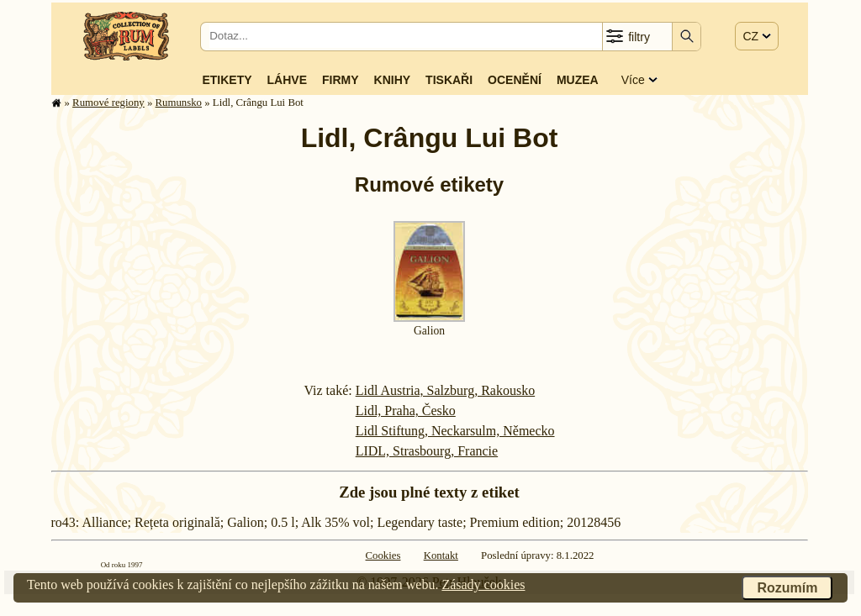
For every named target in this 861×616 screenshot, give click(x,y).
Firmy (341, 80)
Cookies (383, 555)
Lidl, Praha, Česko (406, 411)
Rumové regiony (108, 103)
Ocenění (515, 80)
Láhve (287, 80)
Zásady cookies (483, 584)
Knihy (393, 80)
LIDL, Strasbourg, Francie (427, 451)
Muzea (578, 80)
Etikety (227, 80)
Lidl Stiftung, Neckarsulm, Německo (455, 431)
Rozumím (787, 588)
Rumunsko (179, 103)
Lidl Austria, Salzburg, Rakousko (445, 390)
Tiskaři (449, 80)
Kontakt (441, 555)
